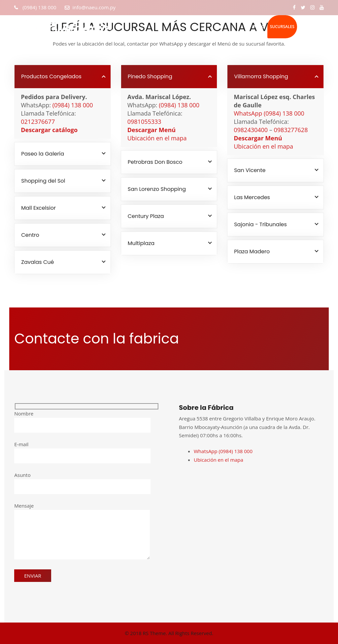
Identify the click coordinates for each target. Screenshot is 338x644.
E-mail (82, 450)
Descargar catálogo (49, 130)
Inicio (258, 27)
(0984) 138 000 (39, 7)
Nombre (82, 419)
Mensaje (82, 532)
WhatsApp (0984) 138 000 (269, 113)
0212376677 (38, 122)
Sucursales (282, 27)
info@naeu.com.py (94, 7)
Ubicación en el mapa (157, 138)
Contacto (310, 27)
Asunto (82, 481)
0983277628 (291, 130)
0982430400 (251, 130)
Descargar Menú (152, 130)
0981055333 (144, 122)
